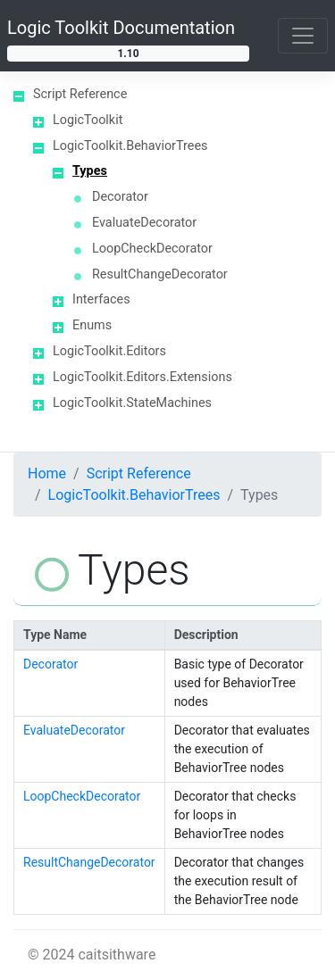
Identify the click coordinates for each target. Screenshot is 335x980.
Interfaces (101, 299)
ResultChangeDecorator (160, 274)
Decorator (120, 197)
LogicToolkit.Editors (109, 351)
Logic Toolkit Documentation (121, 28)
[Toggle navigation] (303, 36)
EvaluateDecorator (144, 223)
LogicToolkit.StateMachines (132, 403)
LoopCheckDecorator (152, 249)
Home (47, 473)
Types (90, 171)
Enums (92, 325)
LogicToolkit (88, 120)
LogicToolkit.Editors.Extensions (142, 377)
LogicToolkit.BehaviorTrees (130, 146)
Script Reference (80, 94)
